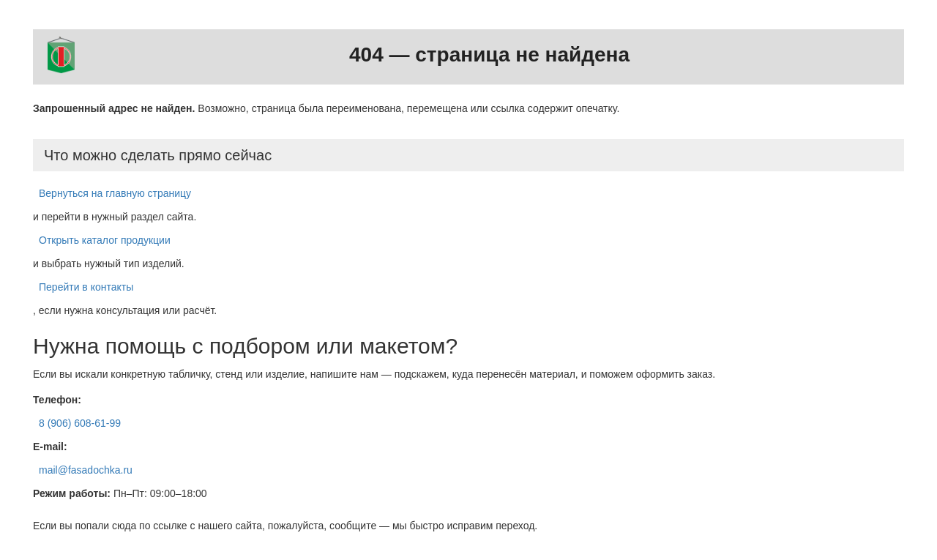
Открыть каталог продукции (105, 240)
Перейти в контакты (86, 287)
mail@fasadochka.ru (86, 470)
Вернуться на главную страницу (115, 193)
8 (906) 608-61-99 (80, 423)
